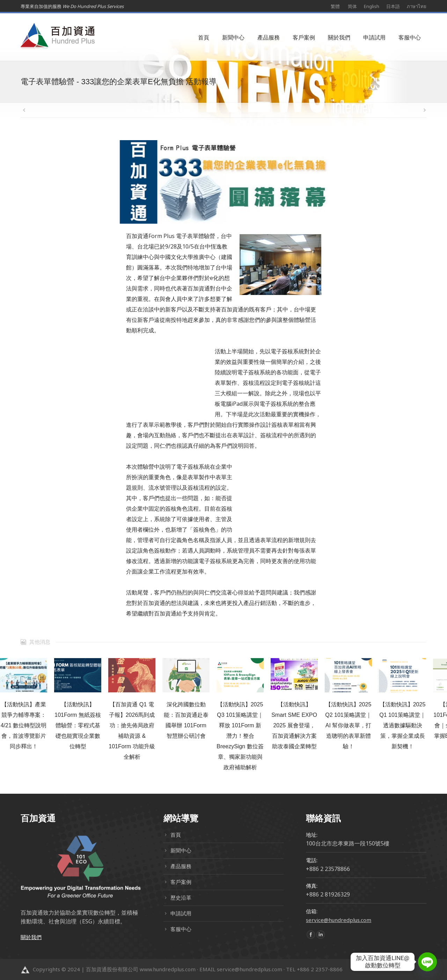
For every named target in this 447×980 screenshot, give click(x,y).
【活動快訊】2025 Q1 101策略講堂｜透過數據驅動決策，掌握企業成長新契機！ (402, 725)
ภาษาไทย (417, 6)
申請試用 (181, 913)
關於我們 (31, 937)
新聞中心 (181, 850)
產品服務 (181, 866)
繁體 (335, 6)
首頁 (176, 835)
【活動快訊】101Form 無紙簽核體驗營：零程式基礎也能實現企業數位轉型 (78, 725)
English (372, 6)
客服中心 (181, 929)
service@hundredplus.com (339, 920)
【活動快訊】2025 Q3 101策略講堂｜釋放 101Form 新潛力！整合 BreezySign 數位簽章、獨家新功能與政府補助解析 (240, 736)
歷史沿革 (181, 898)
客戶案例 (181, 882)
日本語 (393, 6)
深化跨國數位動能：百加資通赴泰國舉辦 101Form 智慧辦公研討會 (186, 720)
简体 (352, 6)
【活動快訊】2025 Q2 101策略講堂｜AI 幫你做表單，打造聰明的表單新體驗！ (348, 725)
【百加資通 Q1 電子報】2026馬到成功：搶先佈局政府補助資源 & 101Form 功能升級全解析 (132, 731)
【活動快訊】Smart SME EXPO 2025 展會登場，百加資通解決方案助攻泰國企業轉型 (294, 725)
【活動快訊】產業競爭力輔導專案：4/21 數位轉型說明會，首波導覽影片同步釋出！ (24, 725)
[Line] (427, 962)
